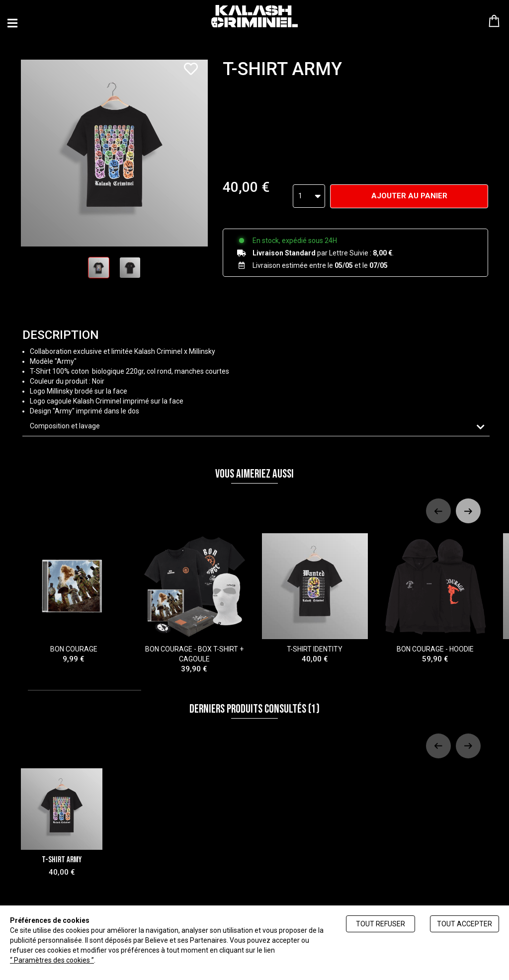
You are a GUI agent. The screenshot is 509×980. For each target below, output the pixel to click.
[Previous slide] (438, 511)
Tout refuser (381, 924)
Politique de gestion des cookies (147, 960)
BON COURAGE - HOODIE (436, 599)
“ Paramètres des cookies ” (52, 960)
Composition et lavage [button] (65, 426)
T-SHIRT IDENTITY (315, 599)
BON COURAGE (74, 599)
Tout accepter (465, 924)
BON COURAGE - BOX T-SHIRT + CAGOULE (195, 604)
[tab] (256, 426)
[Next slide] (468, 511)
